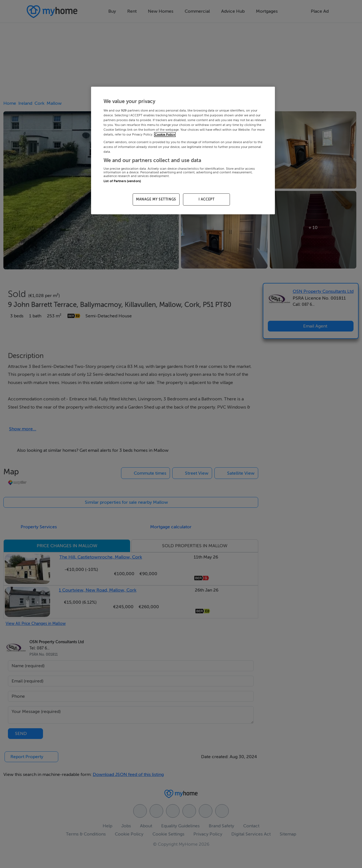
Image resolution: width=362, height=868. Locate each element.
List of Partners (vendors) (122, 181)
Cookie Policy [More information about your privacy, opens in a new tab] (165, 135)
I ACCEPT (207, 199)
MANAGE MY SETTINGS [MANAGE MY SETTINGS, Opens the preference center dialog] (156, 199)
